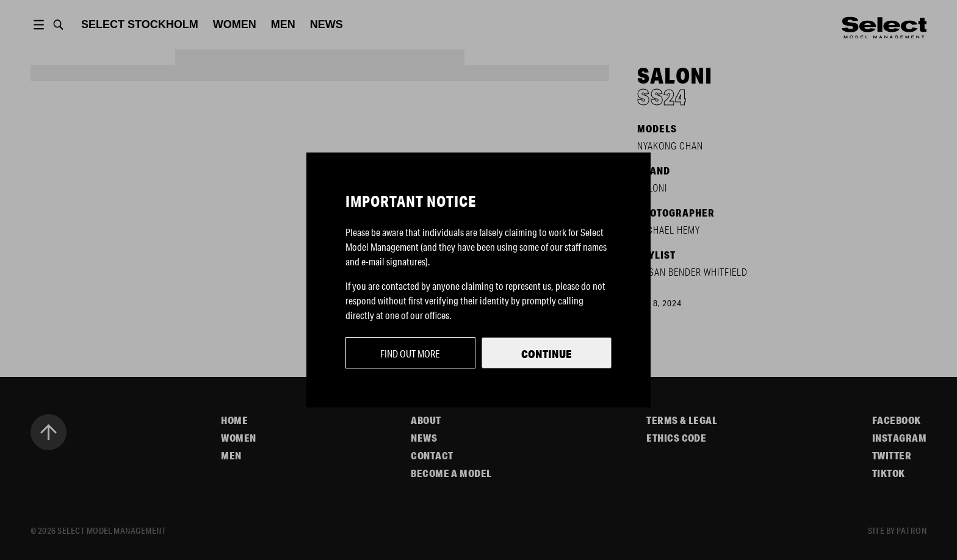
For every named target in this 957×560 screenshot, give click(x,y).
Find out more (410, 354)
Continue (547, 354)
